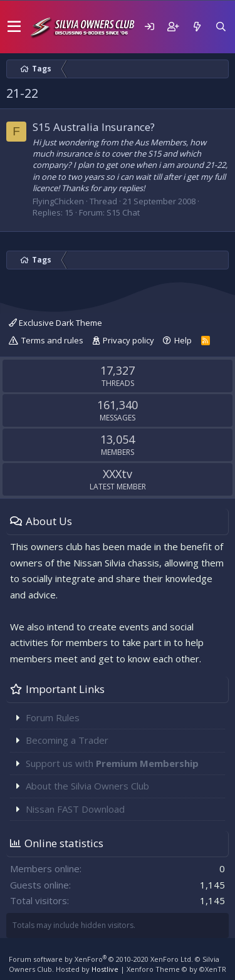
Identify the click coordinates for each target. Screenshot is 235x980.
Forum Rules (53, 717)
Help (183, 340)
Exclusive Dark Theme (55, 323)
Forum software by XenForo (101, 959)
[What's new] (197, 27)
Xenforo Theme (176, 969)
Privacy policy (128, 340)
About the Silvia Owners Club (87, 786)
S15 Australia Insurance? (94, 127)
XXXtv (118, 474)
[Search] (221, 27)
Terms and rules (52, 340)
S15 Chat (123, 212)
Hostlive (105, 969)
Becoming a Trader (67, 740)
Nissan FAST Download (75, 809)
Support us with (112, 763)
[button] (14, 27)
